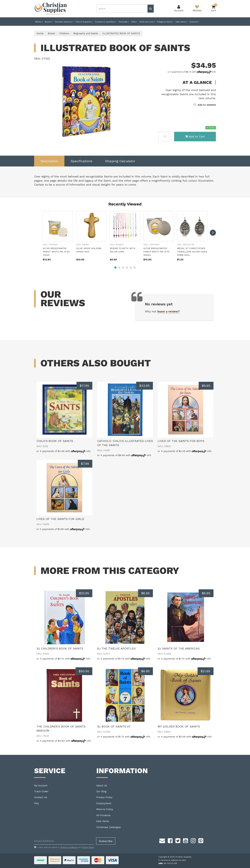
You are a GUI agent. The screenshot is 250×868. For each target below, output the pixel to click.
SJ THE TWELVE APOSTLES (116, 648)
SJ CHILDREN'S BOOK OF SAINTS (60, 648)
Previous (131, 138)
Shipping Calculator (120, 161)
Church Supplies (84, 22)
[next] (213, 233)
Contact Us (41, 797)
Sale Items (181, 22)
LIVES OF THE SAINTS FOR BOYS (181, 441)
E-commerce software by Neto (172, 860)
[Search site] (151, 9)
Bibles (39, 22)
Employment (104, 803)
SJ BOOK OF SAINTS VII (114, 726)
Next (135, 138)
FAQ (36, 803)
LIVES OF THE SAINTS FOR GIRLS (60, 519)
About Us (102, 786)
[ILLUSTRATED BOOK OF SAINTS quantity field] (165, 137)
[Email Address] (64, 841)
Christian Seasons (64, 22)
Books (49, 22)
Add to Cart (195, 136)
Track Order (41, 791)
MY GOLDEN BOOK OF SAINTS (179, 726)
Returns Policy (105, 809)
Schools (194, 22)
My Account (41, 786)
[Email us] (162, 840)
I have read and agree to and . (64, 847)
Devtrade (124, 22)
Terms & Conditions (69, 847)
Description (49, 161)
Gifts (134, 22)
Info (214, 72)
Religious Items (165, 22)
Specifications (82, 161)
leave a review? (169, 311)
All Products (103, 815)
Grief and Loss (147, 22)
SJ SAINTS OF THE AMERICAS (179, 648)
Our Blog (101, 791)
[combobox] (122, 9)
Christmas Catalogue (108, 827)
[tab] (49, 161)
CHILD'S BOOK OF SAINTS (55, 441)
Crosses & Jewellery (106, 22)
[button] (205, 105)
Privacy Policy (104, 797)
